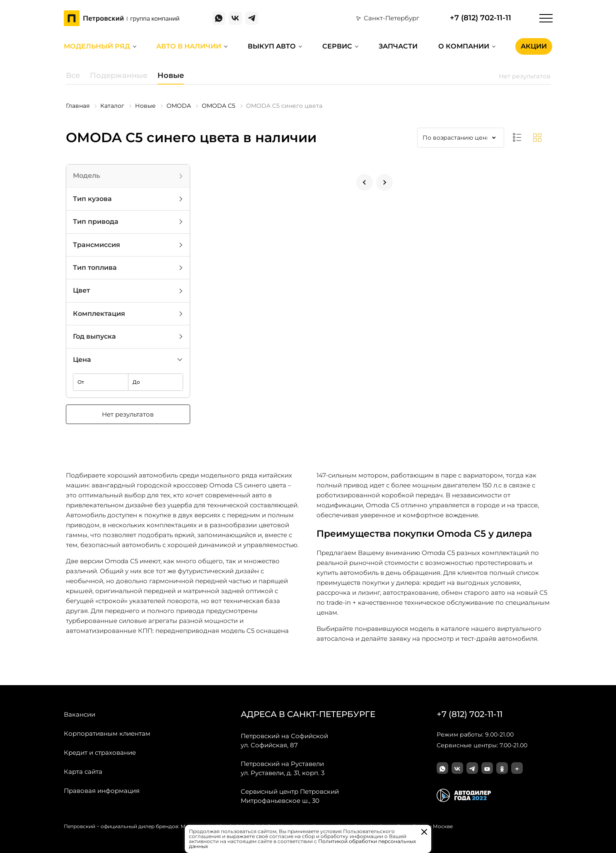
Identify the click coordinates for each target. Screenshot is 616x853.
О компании (464, 46)
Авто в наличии (189, 46)
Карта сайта (83, 772)
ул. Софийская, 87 (284, 740)
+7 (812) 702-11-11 (481, 18)
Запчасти (398, 46)
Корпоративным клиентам (107, 733)
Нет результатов (128, 414)
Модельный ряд (97, 46)
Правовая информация (102, 791)
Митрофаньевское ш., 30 (290, 796)
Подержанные (119, 75)
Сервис (337, 46)
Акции (534, 46)
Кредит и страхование (100, 752)
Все (73, 75)
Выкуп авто (272, 46)
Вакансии (80, 714)
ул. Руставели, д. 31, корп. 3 (283, 768)
